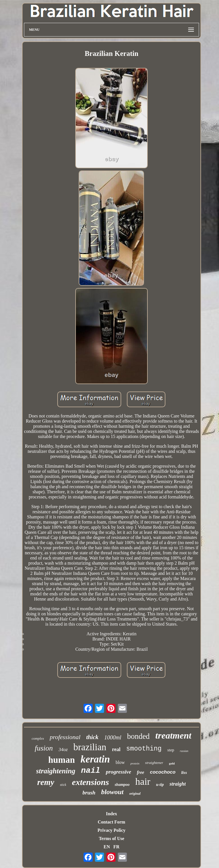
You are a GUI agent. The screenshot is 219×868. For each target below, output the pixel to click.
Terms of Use (111, 838)
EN (107, 847)
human (61, 760)
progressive (118, 772)
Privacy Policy (111, 830)
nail (91, 771)
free (141, 772)
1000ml (113, 737)
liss (184, 772)
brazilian (90, 747)
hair (143, 781)
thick (92, 737)
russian (184, 751)
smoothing (144, 749)
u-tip (160, 785)
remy (46, 782)
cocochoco (163, 772)
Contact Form (111, 822)
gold (172, 763)
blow (120, 762)
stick (63, 785)
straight (178, 784)
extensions (90, 782)
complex (38, 738)
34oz (63, 750)
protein (135, 763)
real (116, 749)
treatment (173, 735)
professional (65, 737)
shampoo (122, 785)
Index (111, 814)
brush (89, 793)
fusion (44, 748)
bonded (138, 736)
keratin (95, 759)
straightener (154, 763)
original (135, 794)
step (171, 750)
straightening (56, 771)
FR (116, 847)
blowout (112, 792)
